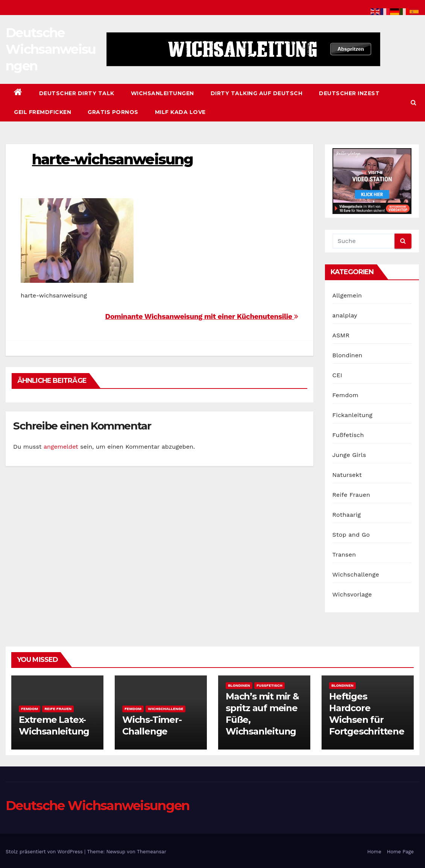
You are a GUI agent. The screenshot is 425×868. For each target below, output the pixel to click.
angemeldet (61, 447)
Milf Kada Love (180, 112)
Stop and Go (351, 535)
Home (374, 852)
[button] (414, 102)
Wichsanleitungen (162, 93)
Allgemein (347, 295)
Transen (344, 555)
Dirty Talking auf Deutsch (257, 93)
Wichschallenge (356, 574)
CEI (338, 375)
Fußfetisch (348, 435)
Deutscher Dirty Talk (77, 93)
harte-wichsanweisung (112, 159)
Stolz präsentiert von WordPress (45, 852)
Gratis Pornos (113, 112)
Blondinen (348, 355)
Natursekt (347, 475)
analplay (345, 315)
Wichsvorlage (352, 594)
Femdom (345, 395)
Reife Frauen (351, 495)
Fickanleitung (353, 415)
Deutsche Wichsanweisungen (51, 49)
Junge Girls (349, 455)
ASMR (341, 335)
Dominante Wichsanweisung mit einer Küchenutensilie (202, 316)
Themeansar (152, 852)
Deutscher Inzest (349, 93)
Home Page (400, 852)
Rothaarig (347, 515)
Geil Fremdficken (42, 112)
